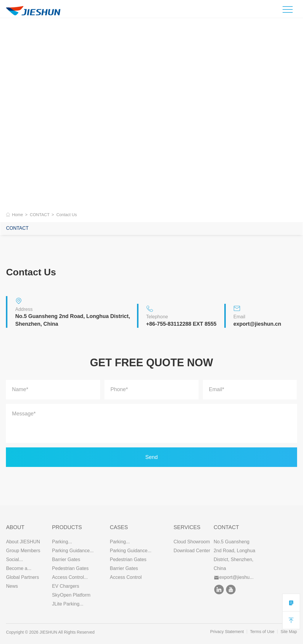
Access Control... (70, 577)
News (12, 586)
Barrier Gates (66, 559)
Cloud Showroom (192, 542)
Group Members (23, 551)
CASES (119, 527)
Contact (226, 527)
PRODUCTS (67, 527)
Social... (14, 559)
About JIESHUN (23, 542)
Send (151, 457)
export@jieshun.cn (257, 324)
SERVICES (187, 527)
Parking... (62, 542)
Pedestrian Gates (70, 568)
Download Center (192, 551)
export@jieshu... (234, 577)
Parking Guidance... (73, 551)
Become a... (18, 568)
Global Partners (22, 577)
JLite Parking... (68, 604)
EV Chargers (66, 586)
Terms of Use (262, 632)
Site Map (289, 632)
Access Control (126, 577)
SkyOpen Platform (71, 595)
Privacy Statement (227, 632)
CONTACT (40, 215)
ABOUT (15, 527)
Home (17, 215)
